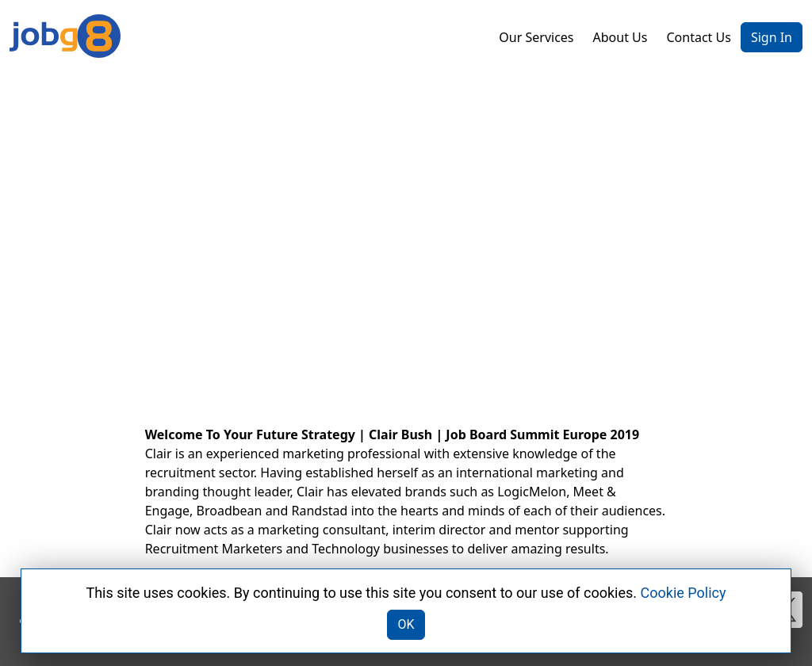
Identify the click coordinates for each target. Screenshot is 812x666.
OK (406, 624)
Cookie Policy (684, 593)
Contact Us (698, 37)
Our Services (536, 37)
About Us (620, 37)
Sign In (772, 37)
